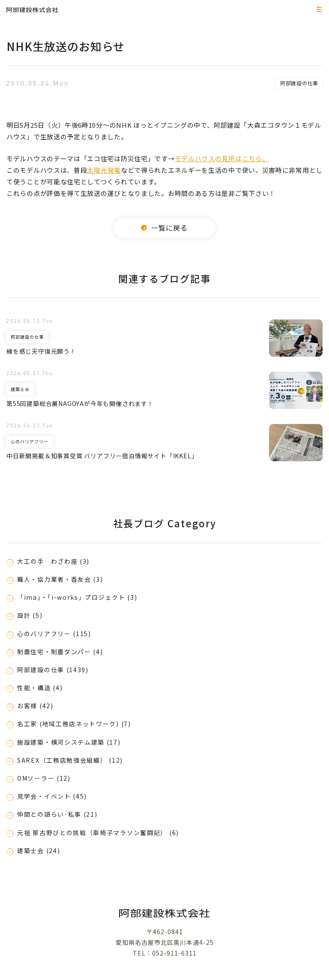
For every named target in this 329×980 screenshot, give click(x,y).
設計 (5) (30, 615)
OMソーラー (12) (44, 778)
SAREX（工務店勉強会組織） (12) (70, 760)
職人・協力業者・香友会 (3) (60, 579)
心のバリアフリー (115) (54, 634)
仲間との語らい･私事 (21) (57, 814)
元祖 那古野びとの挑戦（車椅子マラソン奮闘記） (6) (98, 833)
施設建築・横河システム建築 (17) (69, 742)
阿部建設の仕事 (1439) (53, 670)
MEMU (318, 10)
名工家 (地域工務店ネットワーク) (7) (74, 724)
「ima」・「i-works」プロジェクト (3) (77, 597)
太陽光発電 (104, 170)
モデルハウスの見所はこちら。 (222, 158)
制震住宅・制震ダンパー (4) (60, 652)
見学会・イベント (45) (52, 796)
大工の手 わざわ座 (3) (53, 561)
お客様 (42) (35, 706)
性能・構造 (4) (40, 688)
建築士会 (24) (39, 851)
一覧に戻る (164, 228)
